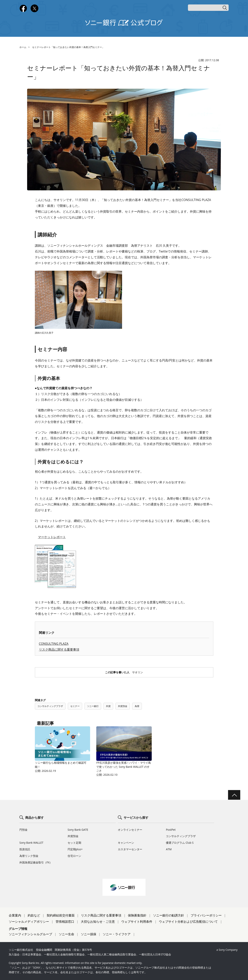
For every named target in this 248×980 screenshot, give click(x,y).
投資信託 (25, 849)
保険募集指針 (137, 915)
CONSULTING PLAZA (54, 644)
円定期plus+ (75, 849)
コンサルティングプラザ (50, 706)
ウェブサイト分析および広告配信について (188, 922)
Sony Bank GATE (78, 830)
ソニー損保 (89, 934)
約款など (34, 915)
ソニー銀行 (93, 706)
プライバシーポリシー (206, 915)
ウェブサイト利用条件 (137, 922)
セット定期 (74, 843)
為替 (137, 706)
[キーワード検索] (208, 8)
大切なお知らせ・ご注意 (98, 922)
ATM (169, 849)
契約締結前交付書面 (61, 915)
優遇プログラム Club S (180, 843)
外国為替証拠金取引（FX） (36, 862)
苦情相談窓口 (65, 922)
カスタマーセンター (130, 849)
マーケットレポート (52, 537)
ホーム (23, 47)
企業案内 (15, 915)
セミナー (75, 706)
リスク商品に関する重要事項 (59, 649)
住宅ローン (74, 856)
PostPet (171, 830)
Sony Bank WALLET (31, 843)
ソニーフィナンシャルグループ (30, 934)
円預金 (23, 830)
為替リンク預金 (29, 856)
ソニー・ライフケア (117, 934)
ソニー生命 (66, 934)
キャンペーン (126, 843)
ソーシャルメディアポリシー (29, 922)
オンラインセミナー (130, 830)
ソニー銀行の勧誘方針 (169, 915)
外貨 (108, 706)
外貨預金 (123, 706)
